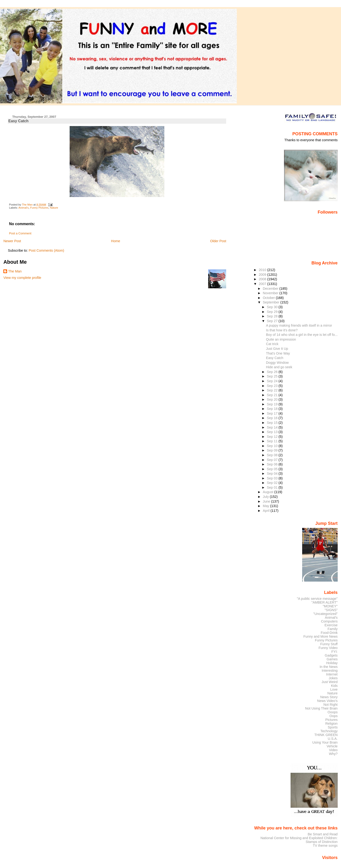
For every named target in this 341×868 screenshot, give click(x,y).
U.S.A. (333, 739)
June (267, 501)
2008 (263, 279)
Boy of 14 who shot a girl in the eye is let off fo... (302, 335)
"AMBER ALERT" (324, 602)
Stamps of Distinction (322, 842)
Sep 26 (273, 372)
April (267, 511)
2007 (263, 284)
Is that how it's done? (282, 330)
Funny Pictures (39, 208)
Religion (332, 723)
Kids (334, 686)
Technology (329, 731)
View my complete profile (22, 278)
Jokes (333, 678)
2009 (263, 275)
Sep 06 (273, 464)
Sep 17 (273, 413)
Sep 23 (273, 386)
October (269, 298)
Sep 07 (273, 460)
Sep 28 (273, 316)
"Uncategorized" (325, 614)
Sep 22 (273, 390)
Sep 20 (273, 399)
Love (334, 689)
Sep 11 (273, 441)
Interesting (330, 671)
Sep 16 (273, 418)
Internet (332, 674)
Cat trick (272, 344)
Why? (333, 754)
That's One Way (278, 353)
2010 (263, 270)
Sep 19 (273, 404)
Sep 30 (273, 307)
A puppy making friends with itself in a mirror (299, 325)
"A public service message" (317, 599)
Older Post (218, 241)
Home (116, 241)
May (267, 506)
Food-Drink (329, 633)
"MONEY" (330, 606)
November (271, 293)
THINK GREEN (326, 735)
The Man (15, 271)
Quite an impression (281, 339)
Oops (333, 716)
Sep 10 (273, 446)
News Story (329, 697)
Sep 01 (273, 487)
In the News (329, 667)
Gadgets (331, 655)
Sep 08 (273, 455)
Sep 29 (273, 312)
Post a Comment (20, 233)
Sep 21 (273, 395)
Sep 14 (273, 427)
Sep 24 (273, 381)
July (266, 497)
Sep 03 (273, 478)
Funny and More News (320, 636)
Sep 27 (273, 321)
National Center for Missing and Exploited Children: (299, 838)
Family (332, 629)
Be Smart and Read (323, 834)
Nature (54, 208)
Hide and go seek (279, 367)
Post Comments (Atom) (46, 250)
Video (333, 750)
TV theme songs (325, 846)
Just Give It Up (277, 349)
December (271, 289)
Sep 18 (273, 409)
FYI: (334, 652)
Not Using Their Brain (321, 708)
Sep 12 (273, 437)
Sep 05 (273, 469)
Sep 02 (273, 483)
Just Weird (330, 682)
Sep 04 (273, 473)
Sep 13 (273, 432)
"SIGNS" (331, 610)
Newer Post (12, 241)
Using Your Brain (325, 742)
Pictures (332, 720)
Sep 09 (273, 450)
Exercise (331, 625)
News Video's (327, 701)
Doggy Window (277, 363)
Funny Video (328, 648)
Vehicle (332, 746)
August (269, 492)
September (272, 302)
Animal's (24, 208)
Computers (329, 621)
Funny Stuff (329, 644)
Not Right (331, 705)
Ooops (332, 712)
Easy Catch (275, 358)
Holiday (332, 663)
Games (332, 659)
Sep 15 (273, 423)
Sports (333, 727)
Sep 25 (273, 376)
